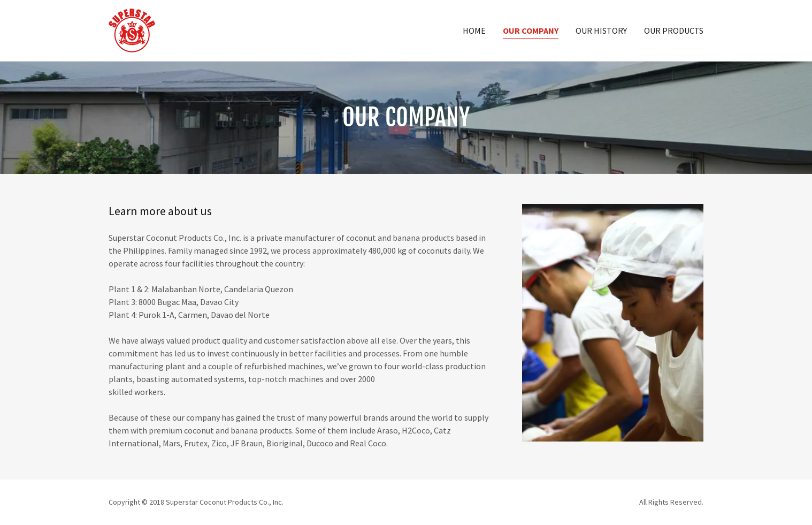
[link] (132, 29)
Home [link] (474, 31)
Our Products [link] (674, 31)
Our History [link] (601, 31)
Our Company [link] (531, 31)
